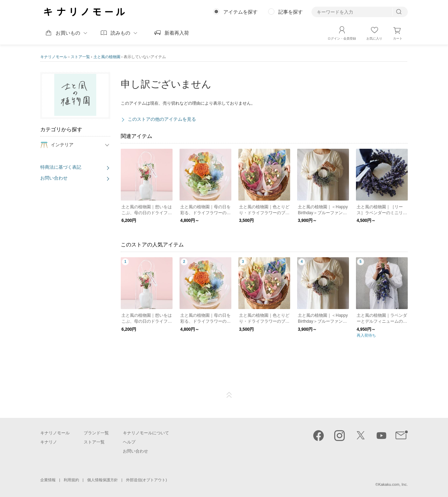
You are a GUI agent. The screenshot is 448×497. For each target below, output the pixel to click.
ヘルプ (129, 442)
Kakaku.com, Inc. (393, 484)
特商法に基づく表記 (61, 167)
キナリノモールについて (146, 433)
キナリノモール (54, 57)
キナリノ (49, 442)
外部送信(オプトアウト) (146, 480)
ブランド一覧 (96, 433)
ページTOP (229, 395)
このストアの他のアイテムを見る (162, 119)
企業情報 (48, 480)
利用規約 (71, 480)
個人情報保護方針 (103, 480)
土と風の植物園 (107, 57)
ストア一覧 (80, 57)
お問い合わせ (54, 178)
